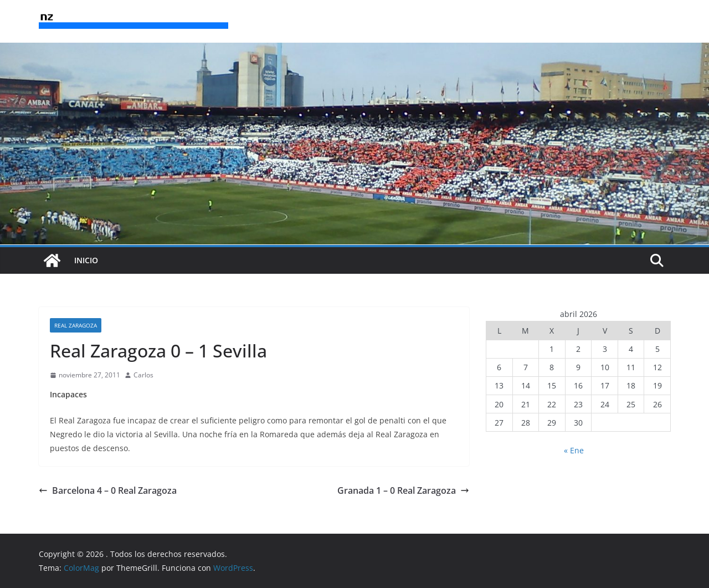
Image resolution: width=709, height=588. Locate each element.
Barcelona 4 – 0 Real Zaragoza (108, 490)
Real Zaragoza (76, 325)
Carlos (143, 375)
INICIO (86, 260)
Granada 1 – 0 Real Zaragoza (403, 490)
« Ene (574, 450)
